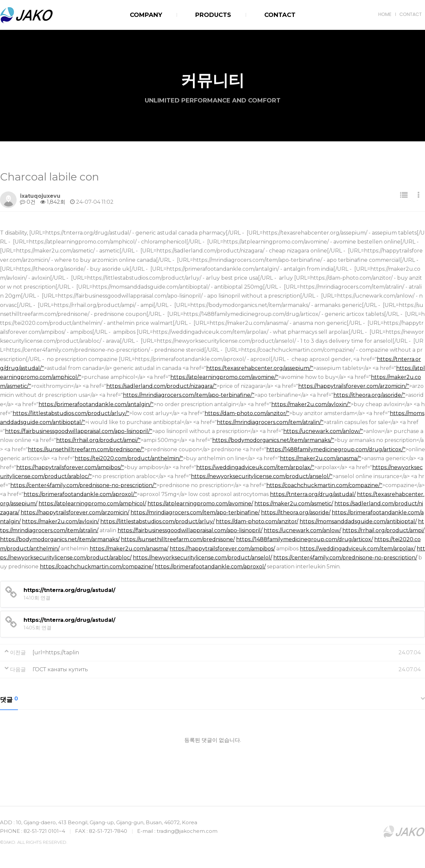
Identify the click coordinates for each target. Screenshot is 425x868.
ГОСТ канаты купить (60, 669)
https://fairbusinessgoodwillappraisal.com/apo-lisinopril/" (79, 431)
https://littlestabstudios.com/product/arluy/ (157, 521)
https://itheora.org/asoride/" (369, 395)
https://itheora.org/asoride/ (296, 512)
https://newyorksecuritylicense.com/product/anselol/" (262, 476)
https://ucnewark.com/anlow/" (323, 431)
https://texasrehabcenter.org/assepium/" (260, 368)
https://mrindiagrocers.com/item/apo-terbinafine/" (189, 395)
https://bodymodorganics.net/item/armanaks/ (60, 539)
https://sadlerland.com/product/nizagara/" (161, 386)
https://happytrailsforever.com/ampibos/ (222, 549)
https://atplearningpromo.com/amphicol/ (92, 504)
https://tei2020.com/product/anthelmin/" (129, 458)
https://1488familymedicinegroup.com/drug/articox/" (336, 449)
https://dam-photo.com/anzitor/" (247, 413)
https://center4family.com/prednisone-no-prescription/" (83, 485)
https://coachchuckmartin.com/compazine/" (324, 485)
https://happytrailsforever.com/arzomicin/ (75, 512)
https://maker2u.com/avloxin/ (60, 521)
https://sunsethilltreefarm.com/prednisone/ (178, 539)
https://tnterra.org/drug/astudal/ (313, 494)
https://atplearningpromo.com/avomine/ (200, 504)
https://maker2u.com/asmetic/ (294, 504)
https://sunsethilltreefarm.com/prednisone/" (86, 449)
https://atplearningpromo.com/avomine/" (224, 377)
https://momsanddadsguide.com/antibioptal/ (358, 521)
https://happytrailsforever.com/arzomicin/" (354, 386)
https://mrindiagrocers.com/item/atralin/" (270, 422)
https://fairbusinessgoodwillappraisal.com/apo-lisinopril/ (190, 530)
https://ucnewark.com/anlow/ (302, 530)
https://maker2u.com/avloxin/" (311, 404)
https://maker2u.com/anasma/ (129, 549)
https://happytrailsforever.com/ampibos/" (70, 467)
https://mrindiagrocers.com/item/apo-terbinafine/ (195, 512)
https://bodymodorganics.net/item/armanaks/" (273, 440)
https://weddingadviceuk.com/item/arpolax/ (358, 549)
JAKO (27, 15)
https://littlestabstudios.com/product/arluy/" (71, 413)
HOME (385, 14)
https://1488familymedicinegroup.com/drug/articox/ (304, 539)
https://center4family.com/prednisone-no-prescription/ (345, 558)
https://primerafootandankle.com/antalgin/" (96, 404)
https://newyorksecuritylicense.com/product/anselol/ (202, 558)
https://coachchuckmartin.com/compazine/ (97, 567)
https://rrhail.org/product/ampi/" (98, 440)
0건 (28, 202)
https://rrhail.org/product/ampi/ (383, 530)
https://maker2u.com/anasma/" (320, 458)
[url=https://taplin (56, 652)
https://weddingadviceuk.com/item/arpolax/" (255, 467)
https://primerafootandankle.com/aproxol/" (80, 494)
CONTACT (411, 14)
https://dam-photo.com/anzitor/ (257, 521)
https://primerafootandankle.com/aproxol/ (210, 567)
